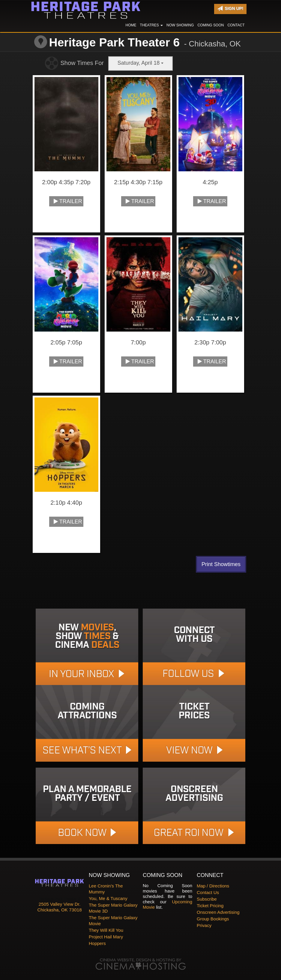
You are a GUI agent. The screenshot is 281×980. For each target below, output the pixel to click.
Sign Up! (230, 8)
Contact (236, 25)
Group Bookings (213, 919)
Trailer (68, 201)
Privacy (204, 925)
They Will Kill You (106, 930)
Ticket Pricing (210, 906)
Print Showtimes (221, 564)
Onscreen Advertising (218, 912)
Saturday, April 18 (141, 63)
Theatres (151, 25)
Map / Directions (213, 886)
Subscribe (207, 899)
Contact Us (208, 892)
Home (131, 25)
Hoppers (97, 943)
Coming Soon (211, 25)
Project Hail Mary (106, 937)
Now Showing (180, 25)
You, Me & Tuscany (108, 898)
